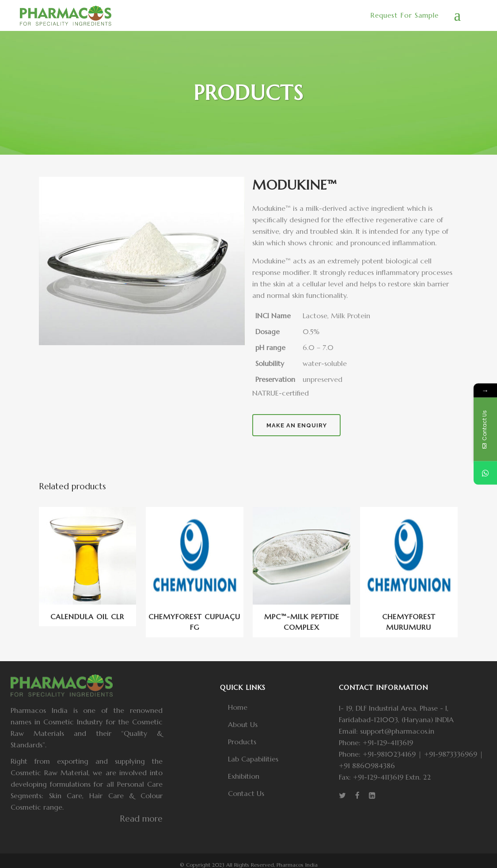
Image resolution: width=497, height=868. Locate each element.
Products (242, 742)
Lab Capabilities (253, 759)
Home (238, 707)
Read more (141, 819)
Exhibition (244, 776)
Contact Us (246, 793)
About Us (243, 724)
